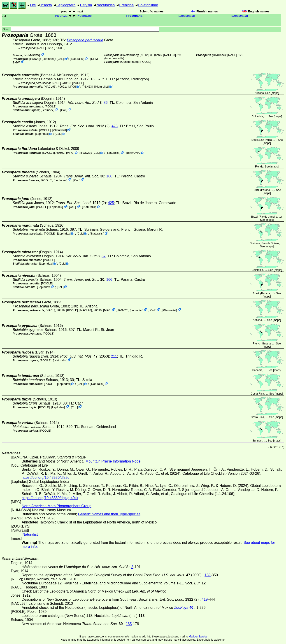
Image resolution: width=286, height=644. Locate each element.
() (187, 16)
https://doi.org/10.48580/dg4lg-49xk (50, 498)
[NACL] (41, 48)
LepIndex (48, 59)
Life (33, 5)
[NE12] (144, 55)
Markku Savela (198, 637)
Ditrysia (86, 5)
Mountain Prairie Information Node (113, 461)
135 (129, 624)
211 (114, 356)
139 (208, 575)
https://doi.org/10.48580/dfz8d (46, 478)
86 (106, 103)
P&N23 (35, 59)
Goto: (81, 29)
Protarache (84, 16)
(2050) (85, 356)
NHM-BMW (32, 55)
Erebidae (126, 5)
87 (104, 256)
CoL (60, 59)
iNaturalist (77, 59)
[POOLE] (59, 48)
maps (275, 93)
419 (205, 599)
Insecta (46, 5)
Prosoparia (134, 16)
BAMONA (133, 153)
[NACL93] (169, 55)
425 (115, 126)
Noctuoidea (106, 5)
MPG (72, 87)
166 (109, 176)
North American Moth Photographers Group (57, 506)
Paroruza (61, 16)
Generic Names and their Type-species (109, 514)
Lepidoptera (66, 5)
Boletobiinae (148, 5)
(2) (84, 126)
